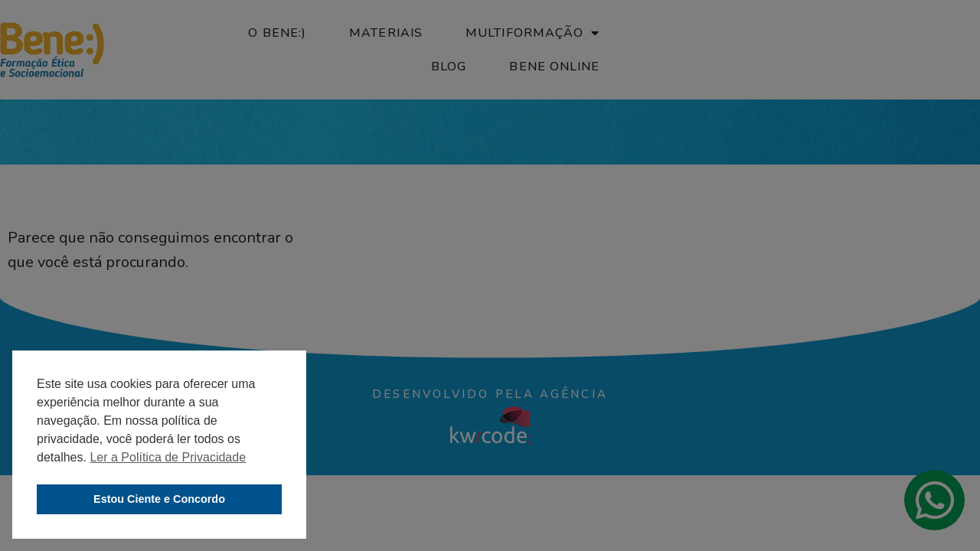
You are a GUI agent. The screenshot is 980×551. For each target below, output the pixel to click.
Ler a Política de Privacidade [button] (168, 457)
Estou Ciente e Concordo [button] (159, 499)
